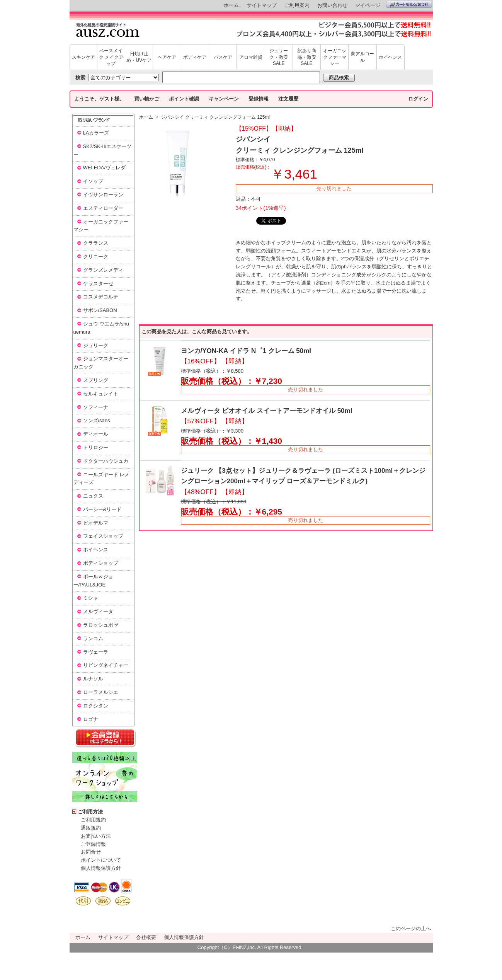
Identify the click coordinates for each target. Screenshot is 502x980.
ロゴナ (91, 719)
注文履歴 (288, 99)
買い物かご (147, 99)
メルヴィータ (98, 611)
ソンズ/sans (97, 420)
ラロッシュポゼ (101, 625)
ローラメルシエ (101, 692)
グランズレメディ (103, 270)
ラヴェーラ (96, 652)
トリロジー (96, 447)
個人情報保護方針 (101, 868)
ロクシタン (96, 706)
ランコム (93, 638)
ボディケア (195, 57)
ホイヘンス (390, 57)
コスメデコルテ (101, 297)
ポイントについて (101, 860)
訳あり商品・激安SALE (307, 57)
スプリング (96, 380)
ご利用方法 (90, 812)
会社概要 (146, 937)
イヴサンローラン (103, 195)
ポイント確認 (184, 99)
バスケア (223, 57)
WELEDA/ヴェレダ (105, 168)
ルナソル (93, 679)
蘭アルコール (362, 57)
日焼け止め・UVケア (139, 57)
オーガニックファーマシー (335, 57)
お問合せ (91, 852)
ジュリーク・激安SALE (279, 57)
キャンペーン (224, 99)
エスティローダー (103, 208)
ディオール (96, 434)
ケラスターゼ (98, 284)
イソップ (93, 181)
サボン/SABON (100, 310)
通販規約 (91, 828)
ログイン (418, 99)
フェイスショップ (103, 536)
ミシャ (91, 598)
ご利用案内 (297, 5)
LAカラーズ (96, 133)
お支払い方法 (96, 836)
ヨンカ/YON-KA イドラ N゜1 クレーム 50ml (246, 351)
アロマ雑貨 (251, 57)
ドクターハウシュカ (106, 461)
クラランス (96, 243)
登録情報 (259, 99)
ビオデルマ (96, 523)
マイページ (368, 5)
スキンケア (83, 57)
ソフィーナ (96, 407)
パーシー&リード (102, 509)
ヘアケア (167, 57)
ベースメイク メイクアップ (111, 57)
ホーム (231, 5)
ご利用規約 (93, 820)
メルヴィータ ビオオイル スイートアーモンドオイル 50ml (267, 411)
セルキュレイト (101, 394)
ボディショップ (101, 563)
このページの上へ (411, 928)
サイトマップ (262, 5)
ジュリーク (96, 345)
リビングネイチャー (106, 665)
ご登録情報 (93, 844)
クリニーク (96, 257)
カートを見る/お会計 (409, 4)
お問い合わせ (332, 5)
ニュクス (93, 496)
